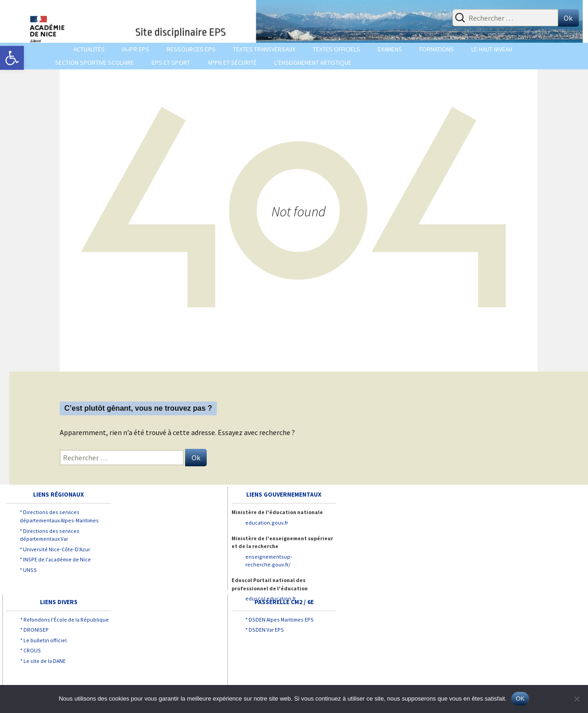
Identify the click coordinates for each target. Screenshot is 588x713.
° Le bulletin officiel (43, 640)
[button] (12, 58)
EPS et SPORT (171, 63)
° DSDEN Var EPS (265, 630)
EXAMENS (390, 49)
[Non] (577, 699)
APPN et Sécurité (232, 63)
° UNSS (28, 570)
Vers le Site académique (355, 37)
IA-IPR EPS (136, 49)
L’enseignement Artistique (313, 63)
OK (520, 699)
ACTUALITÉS (89, 49)
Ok (568, 18)
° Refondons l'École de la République (65, 620)
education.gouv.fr (267, 523)
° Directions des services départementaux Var (50, 535)
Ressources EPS (191, 49)
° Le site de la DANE (43, 661)
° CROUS (31, 650)
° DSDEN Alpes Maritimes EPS (280, 620)
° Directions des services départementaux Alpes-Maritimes (59, 516)
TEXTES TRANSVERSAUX (264, 49)
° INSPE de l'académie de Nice (55, 559)
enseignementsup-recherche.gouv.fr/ (269, 561)
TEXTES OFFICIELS (336, 49)
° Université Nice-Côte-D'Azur (55, 549)
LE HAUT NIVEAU (492, 49)
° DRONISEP (34, 630)
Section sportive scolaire (95, 63)
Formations (437, 49)
